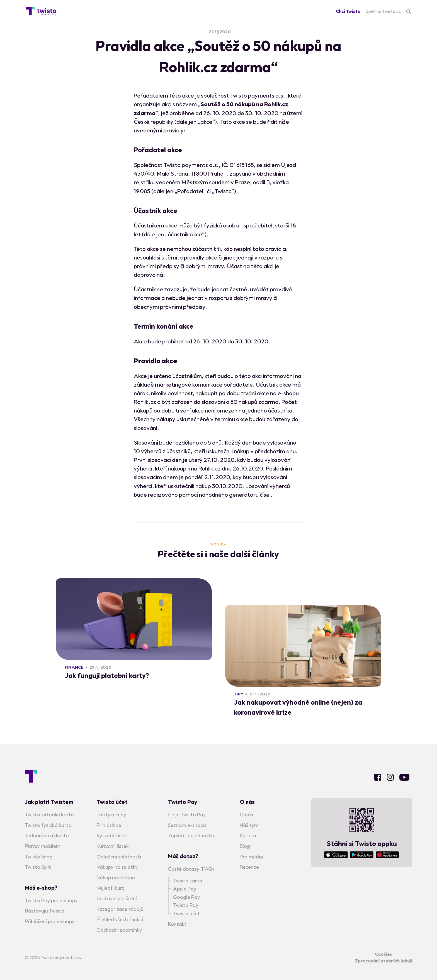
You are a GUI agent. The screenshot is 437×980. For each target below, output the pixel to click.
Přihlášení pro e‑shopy (50, 921)
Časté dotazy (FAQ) (191, 869)
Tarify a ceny (111, 815)
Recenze (249, 867)
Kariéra (248, 835)
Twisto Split (38, 867)
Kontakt (177, 924)
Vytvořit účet (111, 835)
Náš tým (249, 825)
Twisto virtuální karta (49, 815)
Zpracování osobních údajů (383, 961)
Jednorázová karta (47, 835)
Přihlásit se (109, 825)
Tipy (239, 694)
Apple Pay (185, 889)
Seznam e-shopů (187, 825)
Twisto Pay (186, 905)
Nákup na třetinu (116, 877)
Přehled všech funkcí (120, 919)
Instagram (390, 777)
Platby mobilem (43, 846)
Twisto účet (186, 914)
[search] (409, 11)
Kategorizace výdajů (120, 909)
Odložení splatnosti (119, 856)
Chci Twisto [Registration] (348, 11)
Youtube (404, 777)
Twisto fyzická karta (48, 825)
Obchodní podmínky (119, 930)
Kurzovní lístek (113, 846)
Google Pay (186, 897)
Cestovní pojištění (117, 898)
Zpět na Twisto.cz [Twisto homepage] (383, 11)
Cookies (383, 954)
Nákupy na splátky (117, 867)
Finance (74, 667)
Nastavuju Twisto (45, 911)
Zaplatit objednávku (191, 835)
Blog (245, 846)
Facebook (378, 777)
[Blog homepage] (41, 11)
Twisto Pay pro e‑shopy (51, 900)
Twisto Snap (39, 856)
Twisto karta (188, 880)
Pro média (251, 856)
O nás (246, 815)
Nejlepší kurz (110, 888)
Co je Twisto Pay (187, 815)
